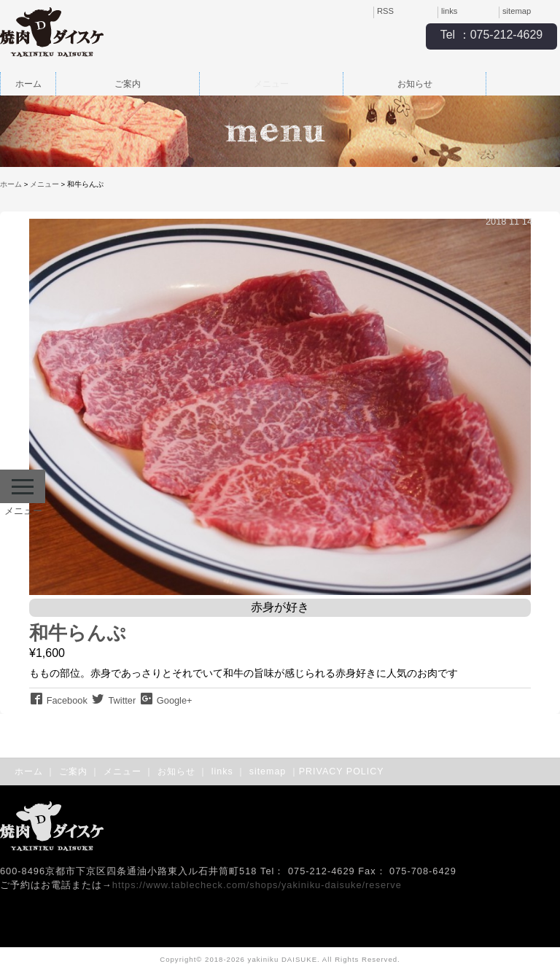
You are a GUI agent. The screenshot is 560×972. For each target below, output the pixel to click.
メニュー (271, 84)
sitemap (517, 11)
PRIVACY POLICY (342, 771)
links (449, 11)
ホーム (28, 84)
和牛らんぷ (78, 633)
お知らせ (415, 84)
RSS (385, 11)
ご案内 (128, 84)
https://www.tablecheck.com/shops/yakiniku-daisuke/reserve (257, 885)
